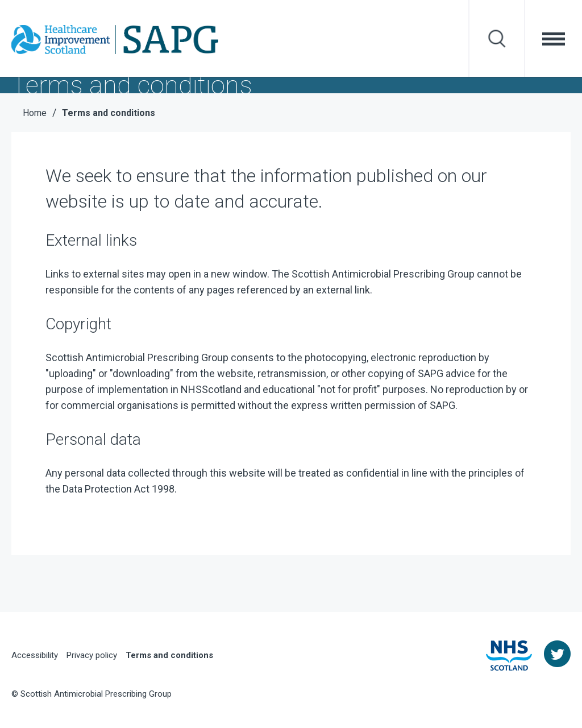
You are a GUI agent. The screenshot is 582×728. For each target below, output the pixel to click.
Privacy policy (92, 655)
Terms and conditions (169, 655)
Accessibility (35, 655)
